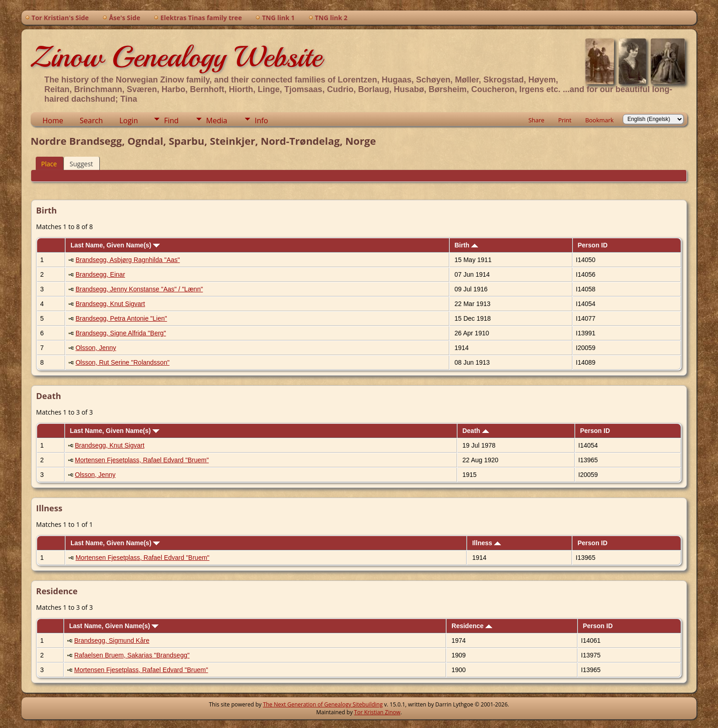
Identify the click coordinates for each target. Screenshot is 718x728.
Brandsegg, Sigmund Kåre (112, 640)
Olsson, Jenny (96, 348)
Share (536, 120)
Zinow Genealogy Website (176, 57)
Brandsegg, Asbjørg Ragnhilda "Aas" (128, 260)
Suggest (81, 164)
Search (91, 120)
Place (49, 164)
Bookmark (599, 120)
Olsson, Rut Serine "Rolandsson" (122, 362)
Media (217, 120)
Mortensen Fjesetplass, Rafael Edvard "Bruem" (142, 460)
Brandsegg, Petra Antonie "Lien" (121, 318)
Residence (472, 626)
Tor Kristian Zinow (377, 712)
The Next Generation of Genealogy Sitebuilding (323, 704)
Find (171, 120)
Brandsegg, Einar (100, 274)
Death (476, 431)
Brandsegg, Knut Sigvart (110, 304)
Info (261, 120)
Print (565, 120)
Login (129, 120)
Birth (466, 245)
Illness (486, 543)
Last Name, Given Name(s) (115, 245)
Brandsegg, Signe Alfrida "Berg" (121, 333)
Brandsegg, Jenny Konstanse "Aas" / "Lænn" (139, 289)
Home (53, 120)
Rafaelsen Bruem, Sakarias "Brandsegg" (132, 655)
